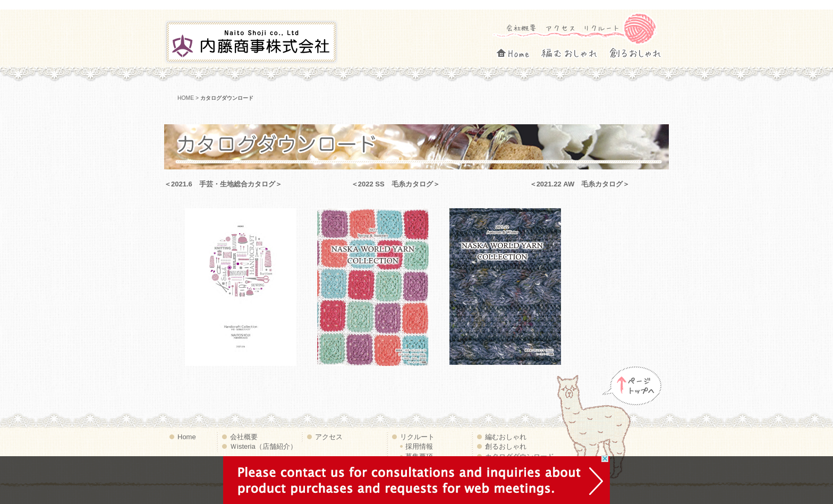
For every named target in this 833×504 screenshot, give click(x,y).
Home (522, 51)
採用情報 (419, 446)
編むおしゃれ (579, 51)
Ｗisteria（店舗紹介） (263, 446)
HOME (186, 98)
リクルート (602, 28)
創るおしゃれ (643, 51)
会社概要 (522, 28)
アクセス (561, 28)
